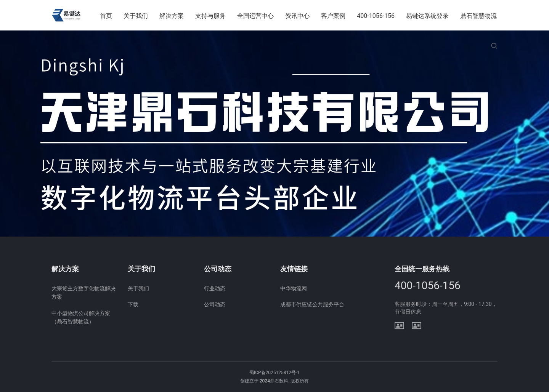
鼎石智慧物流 (478, 16)
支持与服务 (211, 16)
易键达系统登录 (427, 16)
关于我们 (136, 16)
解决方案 (172, 16)
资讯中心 (298, 16)
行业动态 (215, 288)
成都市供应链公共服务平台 (312, 304)
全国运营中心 (256, 16)
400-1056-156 (376, 16)
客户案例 (334, 16)
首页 (106, 16)
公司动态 (215, 304)
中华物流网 (294, 288)
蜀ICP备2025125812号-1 (274, 373)
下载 (133, 304)
